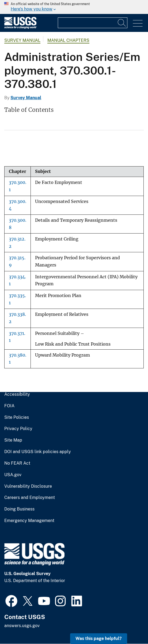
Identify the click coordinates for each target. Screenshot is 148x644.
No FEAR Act (17, 463)
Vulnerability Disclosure (28, 486)
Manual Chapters (68, 40)
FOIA (9, 406)
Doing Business (19, 509)
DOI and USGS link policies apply (38, 452)
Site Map (13, 440)
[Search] (122, 23)
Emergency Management (29, 521)
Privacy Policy (18, 429)
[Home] (20, 27)
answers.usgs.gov (22, 626)
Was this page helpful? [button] (99, 639)
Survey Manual (22, 40)
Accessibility (17, 394)
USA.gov (13, 475)
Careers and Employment (30, 498)
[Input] (93, 23)
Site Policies (17, 417)
